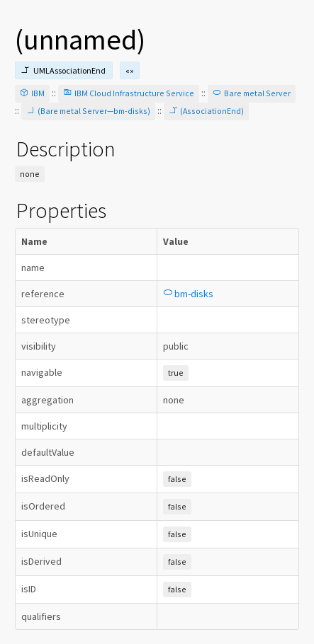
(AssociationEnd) (206, 111)
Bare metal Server (252, 93)
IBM (32, 93)
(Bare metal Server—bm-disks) (88, 111)
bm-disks (188, 294)
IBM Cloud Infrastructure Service (129, 93)
